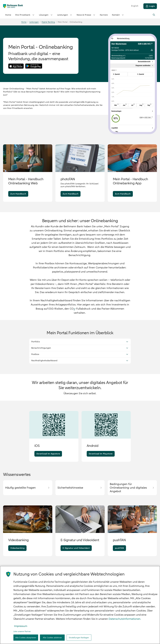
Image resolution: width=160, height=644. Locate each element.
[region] (80, 605)
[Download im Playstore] (101, 454)
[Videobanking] (17, 548)
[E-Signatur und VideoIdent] (76, 548)
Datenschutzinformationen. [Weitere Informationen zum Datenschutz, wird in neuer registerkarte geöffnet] (125, 619)
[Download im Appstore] (48, 454)
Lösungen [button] (46, 15)
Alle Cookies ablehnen (52, 638)
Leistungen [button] (65, 15)
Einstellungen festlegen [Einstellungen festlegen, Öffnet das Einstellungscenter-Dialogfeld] (79, 638)
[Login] (150, 6)
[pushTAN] (119, 548)
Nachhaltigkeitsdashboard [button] (80, 361)
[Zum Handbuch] (18, 194)
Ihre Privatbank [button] (25, 15)
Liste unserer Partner (22, 631)
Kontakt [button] (118, 15)
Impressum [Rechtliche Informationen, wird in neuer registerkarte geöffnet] (21, 626)
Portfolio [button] (80, 342)
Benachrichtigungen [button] (80, 348)
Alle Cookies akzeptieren (26, 638)
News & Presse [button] (86, 15)
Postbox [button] (80, 354)
